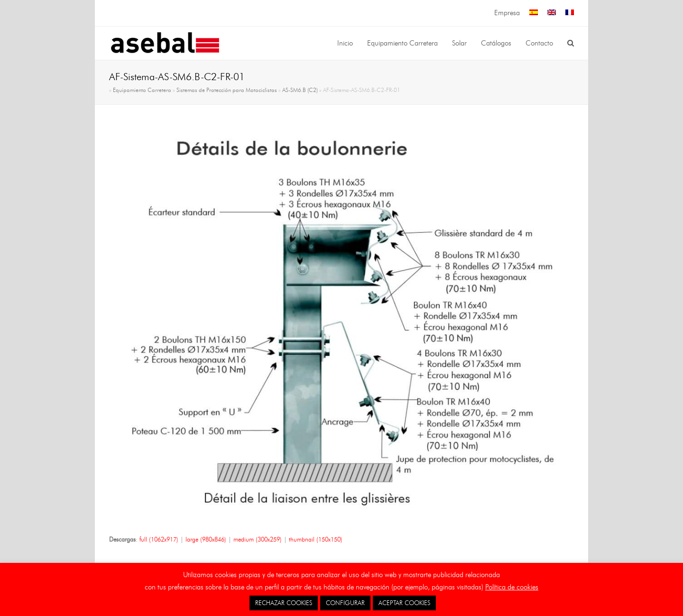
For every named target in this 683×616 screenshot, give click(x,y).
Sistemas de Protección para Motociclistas (227, 90)
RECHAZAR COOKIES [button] (284, 603)
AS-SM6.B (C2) (300, 90)
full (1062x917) (159, 539)
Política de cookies (512, 587)
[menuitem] (534, 13)
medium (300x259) (258, 539)
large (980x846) (206, 539)
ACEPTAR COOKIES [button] (404, 603)
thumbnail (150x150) (316, 539)
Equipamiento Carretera (142, 90)
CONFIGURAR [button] (345, 603)
